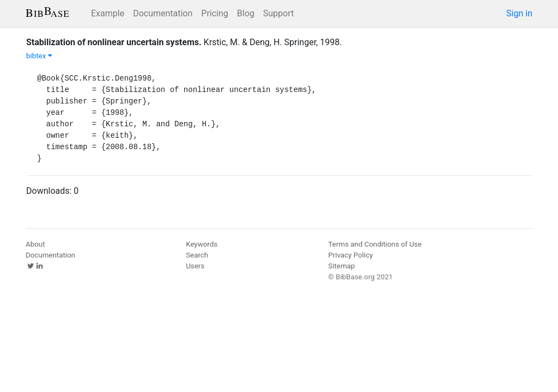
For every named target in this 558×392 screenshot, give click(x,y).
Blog (246, 13)
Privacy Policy (350, 255)
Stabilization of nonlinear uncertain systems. (114, 42)
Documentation (163, 13)
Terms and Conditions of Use (375, 244)
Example (108, 13)
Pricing (215, 13)
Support (278, 13)
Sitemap (341, 266)
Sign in (519, 13)
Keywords (202, 244)
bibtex (39, 56)
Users (195, 266)
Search (197, 255)
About (35, 244)
